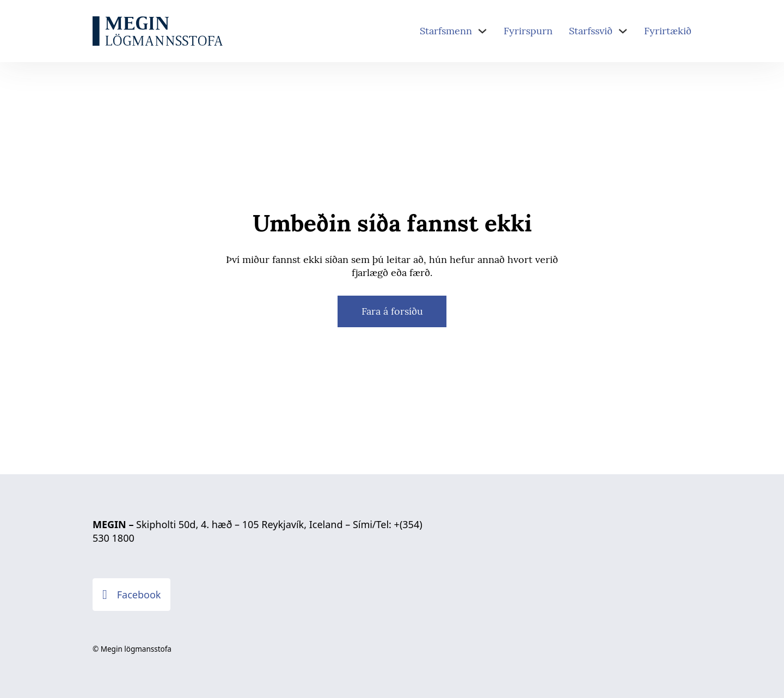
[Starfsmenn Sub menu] (482, 31)
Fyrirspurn (528, 31)
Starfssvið (591, 31)
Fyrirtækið (668, 31)
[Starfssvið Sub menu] (623, 31)
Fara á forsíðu (392, 311)
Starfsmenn (446, 31)
